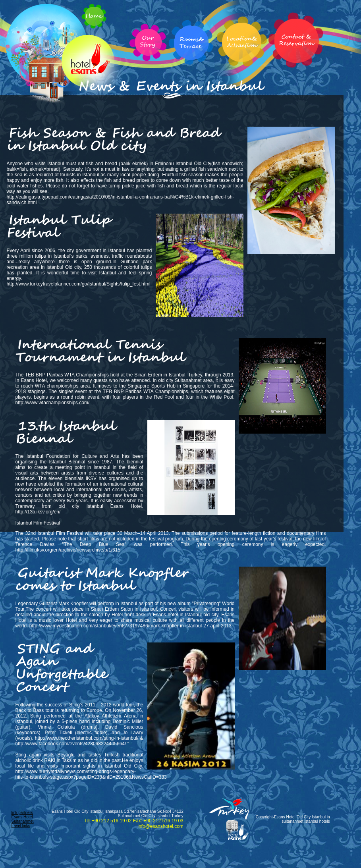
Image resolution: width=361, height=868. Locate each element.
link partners (22, 813)
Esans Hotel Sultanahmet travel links (23, 821)
